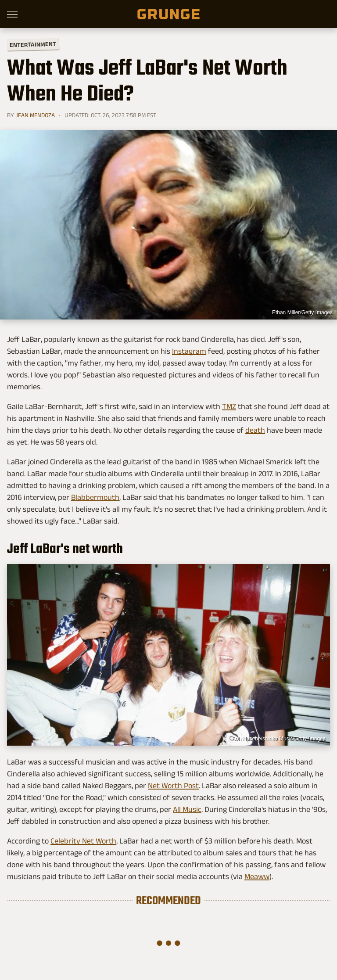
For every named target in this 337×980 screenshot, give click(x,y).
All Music (187, 809)
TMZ (229, 406)
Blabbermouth (95, 497)
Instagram (189, 351)
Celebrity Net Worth (83, 841)
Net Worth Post (173, 786)
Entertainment (33, 45)
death (255, 430)
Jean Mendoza (35, 115)
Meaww (257, 876)
